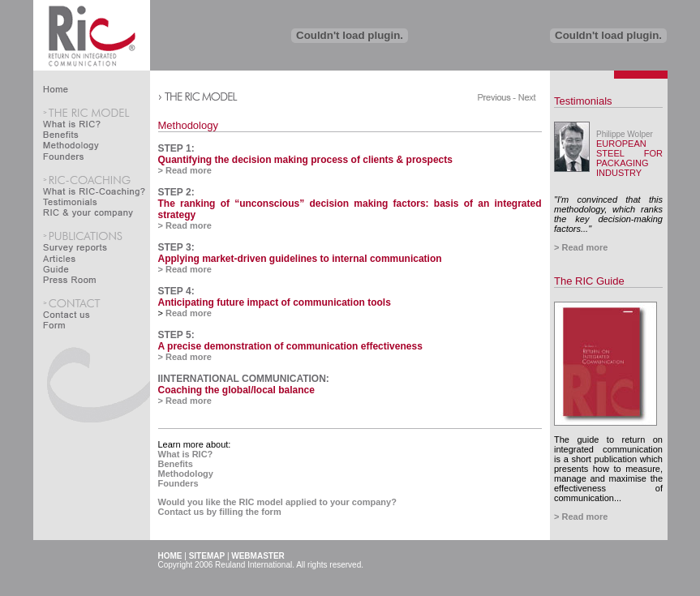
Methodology (186, 474)
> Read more (185, 170)
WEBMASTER (258, 556)
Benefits (176, 464)
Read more (187, 313)
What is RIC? (186, 454)
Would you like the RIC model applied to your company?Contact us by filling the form (277, 507)
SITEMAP (207, 556)
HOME (170, 556)
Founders (178, 483)
